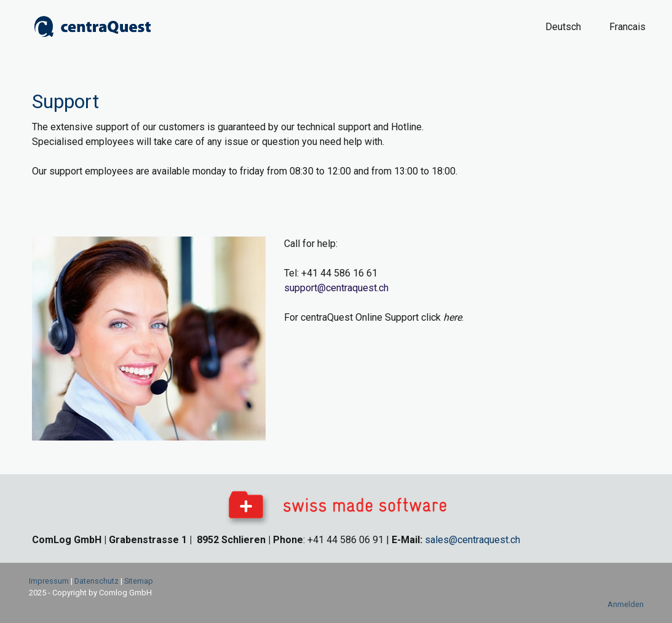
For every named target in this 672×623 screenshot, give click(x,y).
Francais (627, 27)
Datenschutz (97, 581)
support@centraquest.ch (336, 288)
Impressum (49, 581)
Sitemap (139, 581)
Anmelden (626, 604)
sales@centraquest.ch (472, 540)
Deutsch (563, 27)
